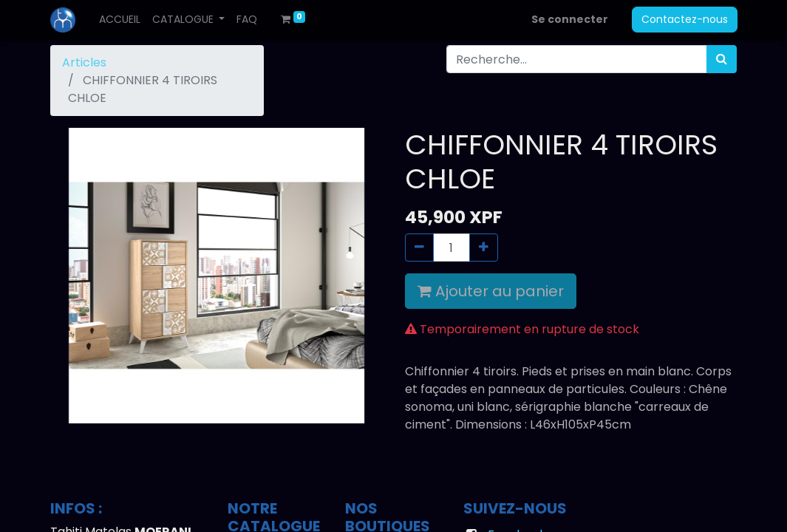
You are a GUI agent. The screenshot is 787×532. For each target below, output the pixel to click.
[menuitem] (120, 20)
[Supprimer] (419, 248)
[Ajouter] (484, 248)
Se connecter (570, 19)
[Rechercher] (722, 59)
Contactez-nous (685, 19)
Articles (84, 62)
